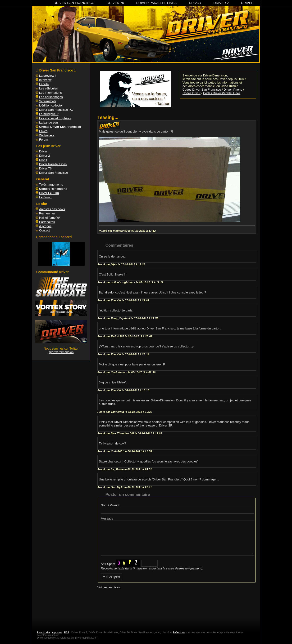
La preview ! (47, 76)
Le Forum (46, 197)
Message (107, 518)
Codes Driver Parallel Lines (222, 93)
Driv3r (195, 3)
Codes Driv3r (192, 93)
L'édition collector (51, 105)
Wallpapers (47, 135)
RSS (66, 633)
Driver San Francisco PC (56, 110)
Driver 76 (115, 3)
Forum (44, 140)
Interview (45, 80)
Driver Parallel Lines (156, 3)
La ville (44, 84)
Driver (247, 3)
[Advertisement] (177, 606)
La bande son (48, 122)
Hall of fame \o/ (49, 218)
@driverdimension (61, 352)
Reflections (179, 633)
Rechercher (47, 213)
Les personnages (51, 97)
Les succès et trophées (55, 118)
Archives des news (52, 209)
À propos (45, 226)
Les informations (50, 93)
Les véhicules (48, 88)
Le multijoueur (49, 114)
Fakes (43, 131)
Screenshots (48, 101)
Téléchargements (51, 184)
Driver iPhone (233, 90)
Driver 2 (221, 3)
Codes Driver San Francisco (202, 90)
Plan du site (43, 633)
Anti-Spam (108, 564)
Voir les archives (109, 587)
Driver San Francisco (74, 3)
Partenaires (47, 222)
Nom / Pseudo (110, 505)
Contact (44, 230)
